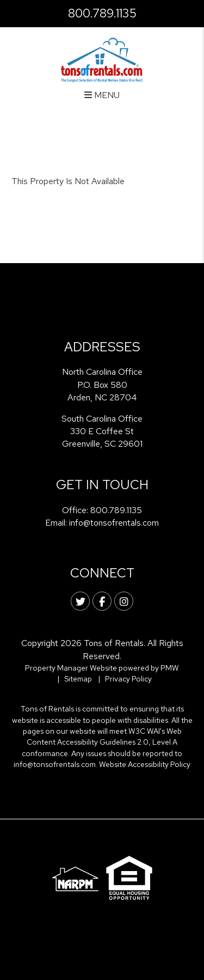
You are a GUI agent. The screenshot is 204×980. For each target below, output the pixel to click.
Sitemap (78, 679)
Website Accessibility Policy (145, 764)
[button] (80, 601)
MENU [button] (102, 95)
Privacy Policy (128, 679)
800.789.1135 (102, 13)
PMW (170, 668)
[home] (102, 59)
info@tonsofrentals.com (114, 523)
